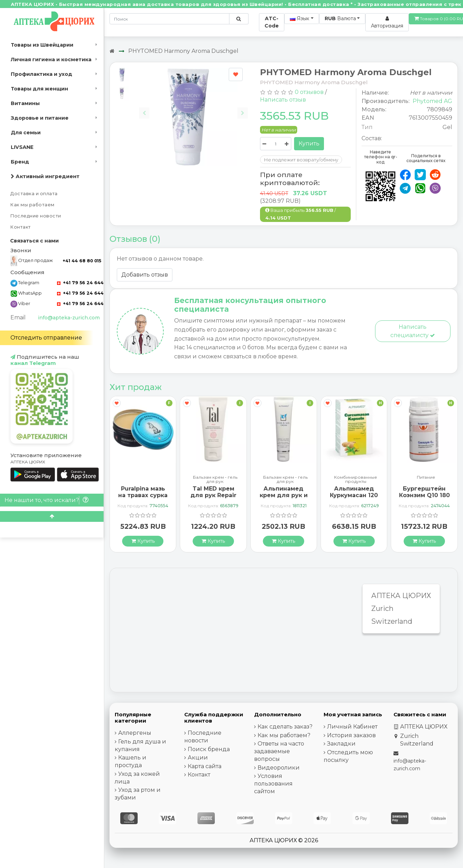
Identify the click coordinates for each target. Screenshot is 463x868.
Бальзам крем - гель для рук (215, 479)
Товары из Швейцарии (42, 45)
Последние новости (36, 216)
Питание (426, 477)
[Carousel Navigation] (193, 108)
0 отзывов (309, 92)
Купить (309, 144)
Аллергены (135, 733)
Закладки (341, 744)
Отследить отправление (46, 338)
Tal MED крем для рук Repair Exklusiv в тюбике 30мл (213, 499)
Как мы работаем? (284, 735)
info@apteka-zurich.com (69, 318)
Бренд (20, 162)
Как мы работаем (33, 205)
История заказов (351, 735)
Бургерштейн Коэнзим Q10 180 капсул (424, 495)
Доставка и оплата (34, 194)
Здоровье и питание (40, 118)
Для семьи (26, 133)
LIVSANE (22, 147)
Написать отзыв (283, 100)
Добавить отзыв (145, 275)
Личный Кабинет (352, 727)
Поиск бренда (209, 749)
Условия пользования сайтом (273, 784)
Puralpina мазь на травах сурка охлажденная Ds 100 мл (143, 499)
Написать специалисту (413, 331)
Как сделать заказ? (285, 727)
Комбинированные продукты (356, 479)
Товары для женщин (39, 89)
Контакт (21, 227)
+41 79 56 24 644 (80, 283)
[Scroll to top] (52, 516)
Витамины (25, 103)
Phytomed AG (432, 101)
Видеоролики (279, 768)
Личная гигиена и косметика (51, 59)
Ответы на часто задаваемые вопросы (279, 751)
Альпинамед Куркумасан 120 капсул (354, 495)
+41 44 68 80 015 (82, 261)
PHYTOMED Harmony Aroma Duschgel (183, 51)
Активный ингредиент (45, 176)
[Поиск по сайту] (239, 19)
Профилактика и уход (42, 74)
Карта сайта (205, 766)
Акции (198, 758)
